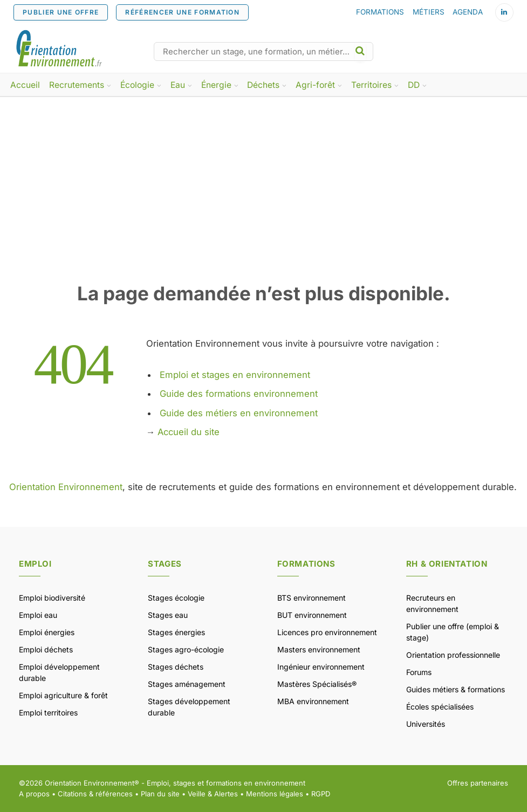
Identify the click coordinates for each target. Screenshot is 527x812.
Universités (426, 724)
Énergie (216, 85)
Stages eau (168, 615)
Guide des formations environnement (239, 394)
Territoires (371, 85)
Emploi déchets (46, 649)
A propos (34, 794)
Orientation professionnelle (453, 655)
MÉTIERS (429, 12)
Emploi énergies (47, 632)
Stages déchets (176, 667)
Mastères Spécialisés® (317, 684)
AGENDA (468, 12)
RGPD (321, 794)
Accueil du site (189, 432)
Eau (178, 85)
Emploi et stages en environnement (235, 375)
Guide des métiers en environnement (239, 413)
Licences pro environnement (327, 632)
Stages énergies (176, 632)
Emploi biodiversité (52, 598)
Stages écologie (176, 598)
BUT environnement (312, 615)
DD (414, 85)
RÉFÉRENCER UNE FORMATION (182, 12)
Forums (419, 672)
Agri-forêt (315, 85)
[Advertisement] (263, 201)
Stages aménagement (187, 684)
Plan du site (160, 794)
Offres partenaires (478, 783)
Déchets (263, 85)
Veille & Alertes (213, 794)
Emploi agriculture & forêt (63, 695)
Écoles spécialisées (440, 707)
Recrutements (77, 85)
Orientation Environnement (66, 487)
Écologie (137, 85)
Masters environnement (319, 649)
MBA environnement (313, 701)
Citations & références (95, 794)
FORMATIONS (380, 12)
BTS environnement (312, 598)
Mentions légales (275, 794)
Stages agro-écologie (186, 649)
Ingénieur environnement (321, 667)
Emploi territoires (48, 713)
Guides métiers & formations (456, 689)
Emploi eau (38, 615)
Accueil (25, 85)
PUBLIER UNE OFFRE (61, 12)
